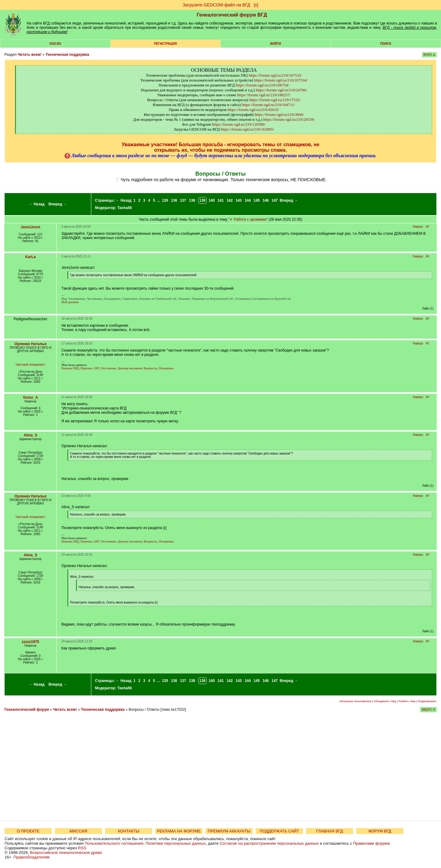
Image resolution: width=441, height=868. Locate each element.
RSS (82, 848)
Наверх (418, 227)
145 (257, 200)
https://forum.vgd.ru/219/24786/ (281, 90)
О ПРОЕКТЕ (28, 831)
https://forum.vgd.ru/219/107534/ (281, 80)
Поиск (386, 44)
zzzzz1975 (30, 642)
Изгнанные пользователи (355, 701)
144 (248, 200)
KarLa (30, 257)
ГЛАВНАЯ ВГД (330, 831)
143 (239, 200)
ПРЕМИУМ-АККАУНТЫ (229, 831)
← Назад (37, 204)
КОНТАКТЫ (129, 831)
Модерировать (427, 701)
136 (174, 200)
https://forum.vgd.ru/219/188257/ (264, 95)
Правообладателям (31, 857)
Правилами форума (371, 843)
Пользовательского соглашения (114, 843)
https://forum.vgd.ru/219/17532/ (275, 100)
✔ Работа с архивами (248, 219)
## (427, 227)
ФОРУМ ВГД (380, 831)
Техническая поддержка (67, 55)
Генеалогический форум (26, 710)
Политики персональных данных (176, 843)
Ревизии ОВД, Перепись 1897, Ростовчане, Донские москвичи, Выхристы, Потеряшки (117, 368)
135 (165, 200)
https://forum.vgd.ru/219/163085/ (247, 129)
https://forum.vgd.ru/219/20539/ (289, 119)
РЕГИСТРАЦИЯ (165, 44)
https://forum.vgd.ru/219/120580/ (239, 124)
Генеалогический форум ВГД (232, 15)
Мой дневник (70, 302)
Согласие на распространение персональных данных (269, 843)
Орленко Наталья (30, 344)
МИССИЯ (78, 831)
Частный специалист (30, 365)
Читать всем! (29, 55)
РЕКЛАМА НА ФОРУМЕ (179, 831)
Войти (275, 44)
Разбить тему (407, 701)
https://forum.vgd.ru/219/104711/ (269, 105)
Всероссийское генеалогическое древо (66, 853)
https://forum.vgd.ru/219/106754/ (262, 85)
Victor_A (30, 398)
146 (266, 200)
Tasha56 (124, 208)
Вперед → (58, 204)
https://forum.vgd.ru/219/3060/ (279, 114)
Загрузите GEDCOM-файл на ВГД (217, 5)
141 (221, 200)
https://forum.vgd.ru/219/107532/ (275, 75)
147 (275, 200)
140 (212, 200)
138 (192, 200)
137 (183, 200)
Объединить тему (385, 701)
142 (230, 200)
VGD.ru (55, 44)
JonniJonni (30, 227)
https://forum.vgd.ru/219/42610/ (253, 110)
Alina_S (30, 435)
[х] (256, 5)
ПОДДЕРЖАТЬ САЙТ (279, 831)
